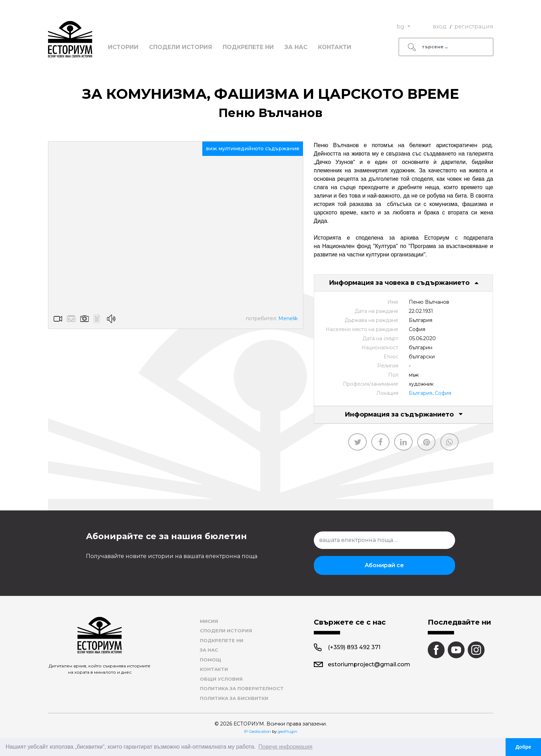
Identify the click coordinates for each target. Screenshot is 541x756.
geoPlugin (288, 731)
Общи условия (221, 679)
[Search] (446, 47)
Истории (123, 47)
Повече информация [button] (285, 747)
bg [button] (401, 26)
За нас (296, 47)
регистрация (474, 26)
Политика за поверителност (242, 688)
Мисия (209, 621)
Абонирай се (384, 565)
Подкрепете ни (248, 47)
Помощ (211, 660)
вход (440, 26)
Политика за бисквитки (234, 698)
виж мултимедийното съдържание (253, 149)
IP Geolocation (258, 731)
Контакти (335, 47)
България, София (430, 393)
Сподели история (181, 47)
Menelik (288, 318)
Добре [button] (523, 747)
